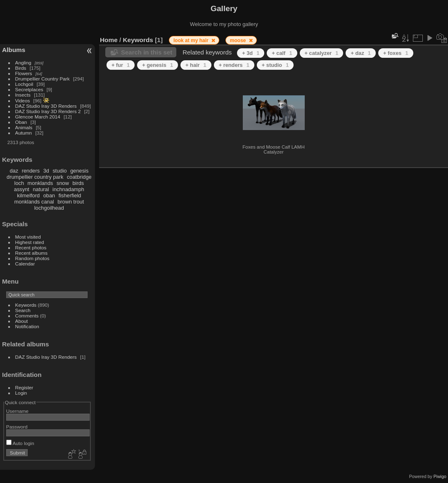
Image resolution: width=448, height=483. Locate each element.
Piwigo (440, 476)
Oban (21, 122)
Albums (14, 50)
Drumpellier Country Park (43, 79)
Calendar (25, 264)
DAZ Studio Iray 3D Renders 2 (48, 111)
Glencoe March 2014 (38, 117)
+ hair (196, 65)
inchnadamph (68, 189)
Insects (23, 95)
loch (19, 183)
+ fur (121, 65)
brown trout (71, 202)
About (22, 321)
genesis (79, 171)
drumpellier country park (35, 177)
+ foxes (396, 53)
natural (41, 189)
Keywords (26, 305)
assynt (22, 189)
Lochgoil (24, 84)
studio (59, 171)
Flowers (24, 73)
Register (24, 387)
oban (49, 195)
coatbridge (79, 177)
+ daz (361, 53)
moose (239, 40)
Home (109, 40)
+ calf (282, 53)
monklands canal (34, 202)
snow (63, 183)
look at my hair (192, 40)
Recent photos (31, 247)
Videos (23, 101)
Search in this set (147, 52)
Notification (27, 326)
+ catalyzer (322, 53)
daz (14, 171)
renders (31, 171)
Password (17, 427)
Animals (24, 127)
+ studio (275, 65)
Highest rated (30, 242)
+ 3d (251, 53)
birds (78, 183)
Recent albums (31, 253)
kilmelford (28, 195)
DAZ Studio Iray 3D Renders (46, 106)
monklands (40, 183)
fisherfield (70, 195)
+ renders (234, 65)
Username (17, 411)
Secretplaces (29, 89)
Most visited (28, 237)
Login (21, 393)
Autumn (24, 133)
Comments (27, 316)
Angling (23, 63)
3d (46, 171)
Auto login (20, 443)
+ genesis (158, 65)
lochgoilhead (49, 208)
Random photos (32, 258)
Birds (21, 68)
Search (23, 310)
